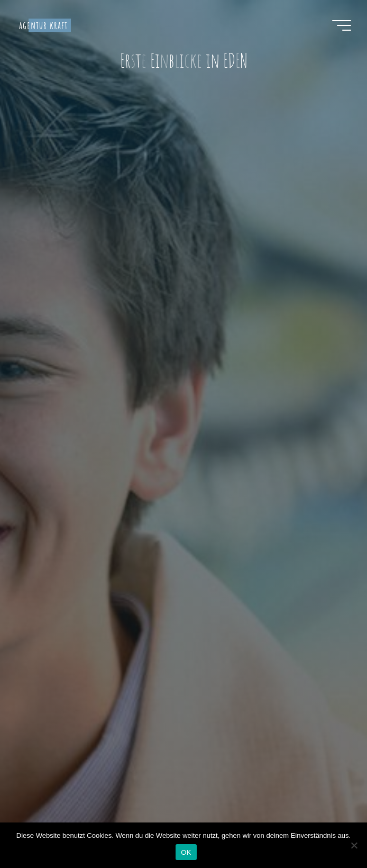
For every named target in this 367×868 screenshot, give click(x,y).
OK (186, 852)
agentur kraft (43, 25)
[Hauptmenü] (342, 25)
